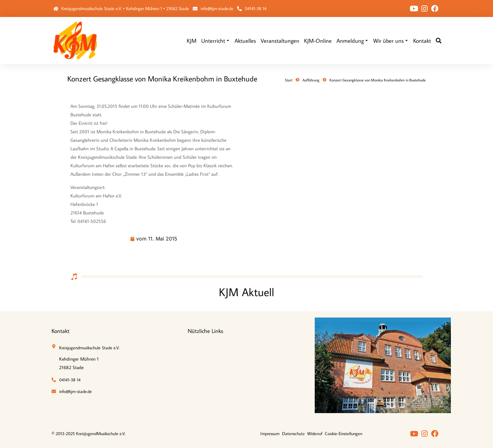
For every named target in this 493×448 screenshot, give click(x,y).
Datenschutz (293, 434)
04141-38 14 (256, 8)
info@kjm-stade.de (217, 8)
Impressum (270, 434)
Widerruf (315, 434)
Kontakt (61, 331)
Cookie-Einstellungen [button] (343, 434)
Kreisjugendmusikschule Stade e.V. (89, 348)
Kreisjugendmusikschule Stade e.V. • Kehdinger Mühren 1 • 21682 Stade (125, 8)
